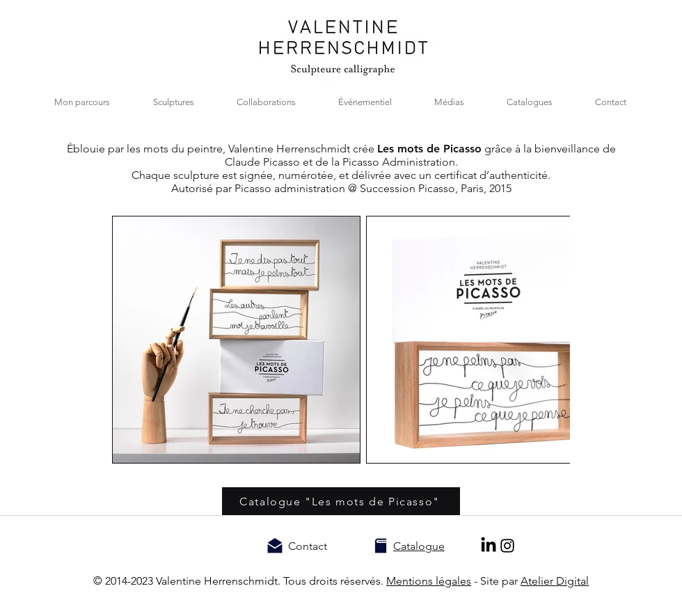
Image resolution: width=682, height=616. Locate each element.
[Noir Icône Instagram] (507, 546)
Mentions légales (429, 581)
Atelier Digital (555, 581)
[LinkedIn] (489, 546)
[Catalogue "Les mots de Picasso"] (341, 501)
